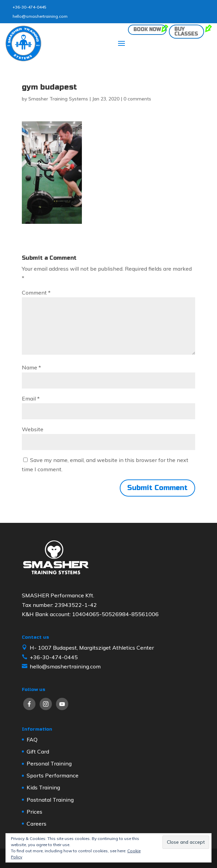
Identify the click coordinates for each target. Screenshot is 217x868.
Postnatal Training (50, 800)
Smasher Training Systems (58, 99)
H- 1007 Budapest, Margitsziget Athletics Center (92, 648)
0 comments (137, 99)
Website (33, 429)
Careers (37, 824)
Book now (147, 30)
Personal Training (49, 763)
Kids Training (43, 787)
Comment (36, 293)
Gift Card (38, 751)
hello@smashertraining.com (40, 16)
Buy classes (186, 32)
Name (31, 367)
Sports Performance (53, 775)
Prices (34, 812)
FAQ (32, 740)
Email (31, 398)
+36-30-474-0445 (30, 7)
